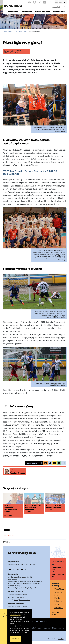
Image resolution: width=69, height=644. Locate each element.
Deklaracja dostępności (58, 628)
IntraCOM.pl (61, 639)
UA (61, 2)
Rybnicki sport (11, 536)
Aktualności (18, 32)
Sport (26, 32)
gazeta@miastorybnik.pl (22, 600)
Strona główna (8, 32)
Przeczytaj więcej (15, 615)
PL (65, 2)
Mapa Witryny (47, 628)
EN (57, 2)
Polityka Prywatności (36, 628)
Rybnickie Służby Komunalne (59, 604)
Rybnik (5, 536)
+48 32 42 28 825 (18, 598)
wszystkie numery (55, 613)
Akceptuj (15, 639)
